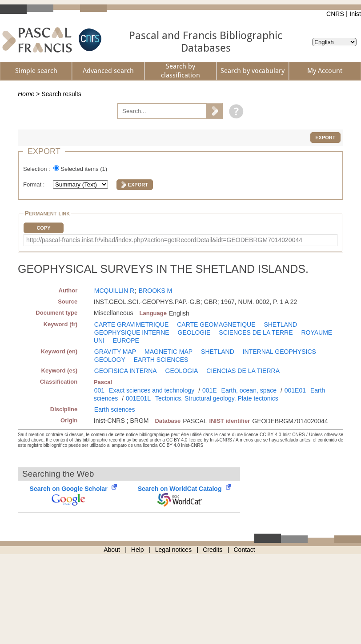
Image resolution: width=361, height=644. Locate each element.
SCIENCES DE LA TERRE (256, 332)
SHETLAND (280, 324)
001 (99, 390)
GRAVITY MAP (115, 352)
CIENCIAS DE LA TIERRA (243, 371)
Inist (355, 14)
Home (26, 94)
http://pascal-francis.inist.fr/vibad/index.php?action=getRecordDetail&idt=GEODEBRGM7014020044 (164, 240)
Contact (245, 550)
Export (325, 138)
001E (210, 390)
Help (138, 550)
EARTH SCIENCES (161, 360)
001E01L (138, 398)
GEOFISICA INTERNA (126, 371)
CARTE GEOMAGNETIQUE (216, 324)
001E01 (295, 390)
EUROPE (126, 340)
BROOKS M (155, 291)
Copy (43, 228)
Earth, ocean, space (249, 390)
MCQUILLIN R (114, 291)
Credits (213, 550)
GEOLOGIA (182, 371)
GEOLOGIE (194, 332)
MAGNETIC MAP (168, 352)
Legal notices (174, 550)
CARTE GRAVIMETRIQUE (132, 324)
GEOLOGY (110, 360)
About (112, 550)
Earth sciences (115, 409)
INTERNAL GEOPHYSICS (279, 352)
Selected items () (84, 169)
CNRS (335, 14)
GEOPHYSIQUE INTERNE (132, 332)
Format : (35, 184)
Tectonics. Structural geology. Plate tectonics (217, 398)
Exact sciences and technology (152, 390)
